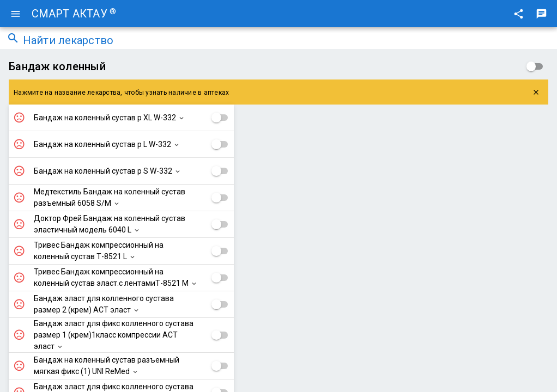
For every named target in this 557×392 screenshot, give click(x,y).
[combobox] (287, 41)
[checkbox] (535, 66)
